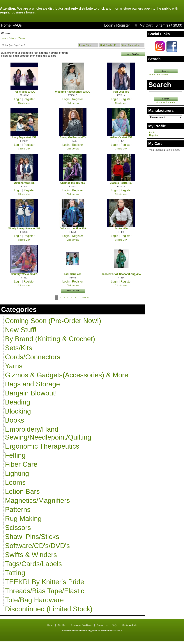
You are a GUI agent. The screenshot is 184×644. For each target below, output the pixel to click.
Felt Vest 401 (121, 92)
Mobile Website (129, 625)
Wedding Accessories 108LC (73, 92)
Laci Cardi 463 (73, 274)
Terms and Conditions (81, 625)
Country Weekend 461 (24, 274)
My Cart (146, 25)
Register (123, 25)
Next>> (86, 298)
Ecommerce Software (111, 631)
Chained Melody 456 (73, 183)
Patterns (12, 38)
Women (22, 38)
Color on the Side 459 (73, 228)
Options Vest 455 (24, 183)
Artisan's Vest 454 (121, 137)
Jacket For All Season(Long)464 (121, 274)
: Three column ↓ (132, 45)
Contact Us (102, 625)
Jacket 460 (121, 228)
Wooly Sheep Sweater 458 (24, 228)
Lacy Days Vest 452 (24, 137)
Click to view (24, 103)
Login (109, 25)
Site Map (62, 625)
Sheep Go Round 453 (73, 137)
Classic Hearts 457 (121, 183)
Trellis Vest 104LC (24, 92)
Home (6, 25)
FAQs (17, 25)
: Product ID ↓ (109, 45)
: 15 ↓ (85, 45)
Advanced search (158, 74)
